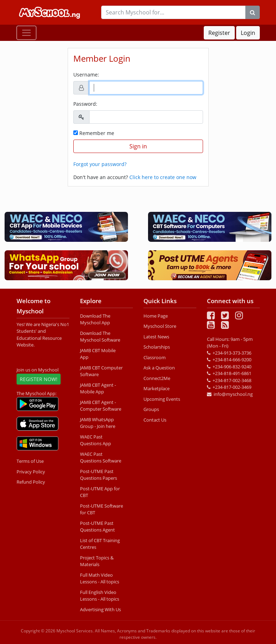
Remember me (94, 133)
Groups (151, 409)
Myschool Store (160, 326)
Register (219, 33)
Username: (86, 75)
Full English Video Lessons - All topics (100, 596)
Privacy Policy (31, 472)
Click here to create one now (163, 177)
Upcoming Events (162, 399)
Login (248, 33)
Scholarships (157, 347)
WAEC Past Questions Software (101, 458)
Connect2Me (157, 378)
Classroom (155, 357)
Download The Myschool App (95, 319)
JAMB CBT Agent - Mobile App (98, 388)
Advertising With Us (100, 609)
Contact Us (155, 420)
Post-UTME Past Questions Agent (97, 527)
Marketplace (157, 388)
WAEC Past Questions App (96, 440)
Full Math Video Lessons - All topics (100, 578)
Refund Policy (31, 482)
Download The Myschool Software (100, 337)
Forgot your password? (100, 164)
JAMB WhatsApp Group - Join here (98, 423)
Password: (85, 104)
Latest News (156, 337)
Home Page (156, 316)
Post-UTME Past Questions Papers (99, 475)
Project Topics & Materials (97, 561)
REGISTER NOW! (39, 379)
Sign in (138, 146)
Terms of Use (30, 461)
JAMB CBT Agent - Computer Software (101, 406)
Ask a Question (159, 368)
